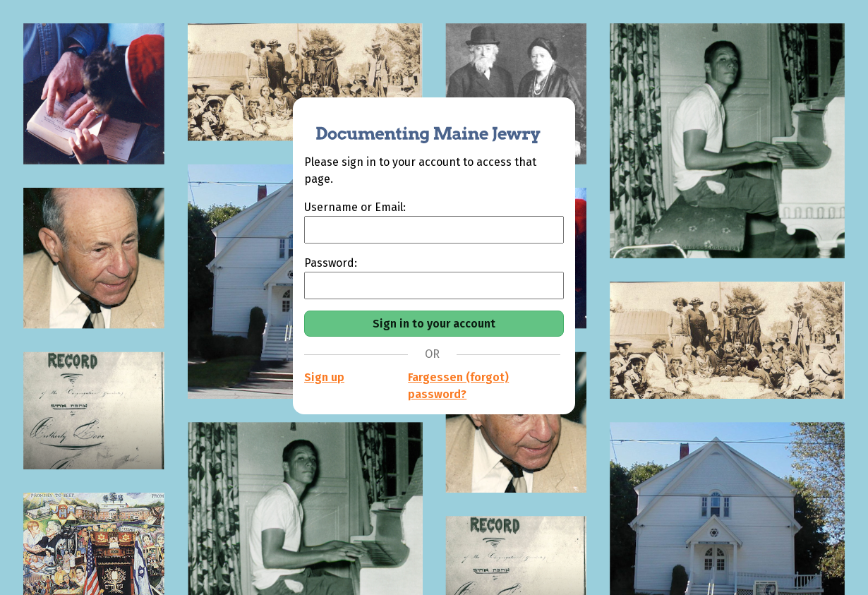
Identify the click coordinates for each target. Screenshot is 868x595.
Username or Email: (355, 207)
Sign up (324, 377)
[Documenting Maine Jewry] (421, 126)
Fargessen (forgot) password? (458, 386)
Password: (331, 263)
